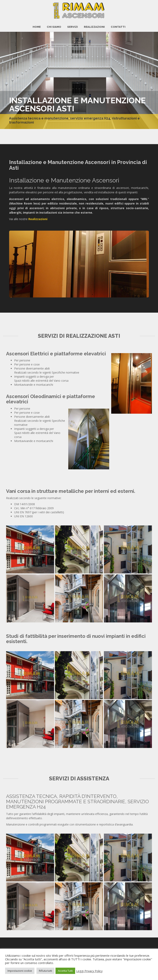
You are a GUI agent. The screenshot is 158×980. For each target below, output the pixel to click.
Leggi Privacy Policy (89, 971)
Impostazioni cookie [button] (20, 971)
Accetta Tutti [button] (65, 971)
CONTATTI (118, 24)
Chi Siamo (54, 24)
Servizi (73, 24)
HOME (37, 24)
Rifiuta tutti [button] (45, 971)
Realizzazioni (94, 24)
